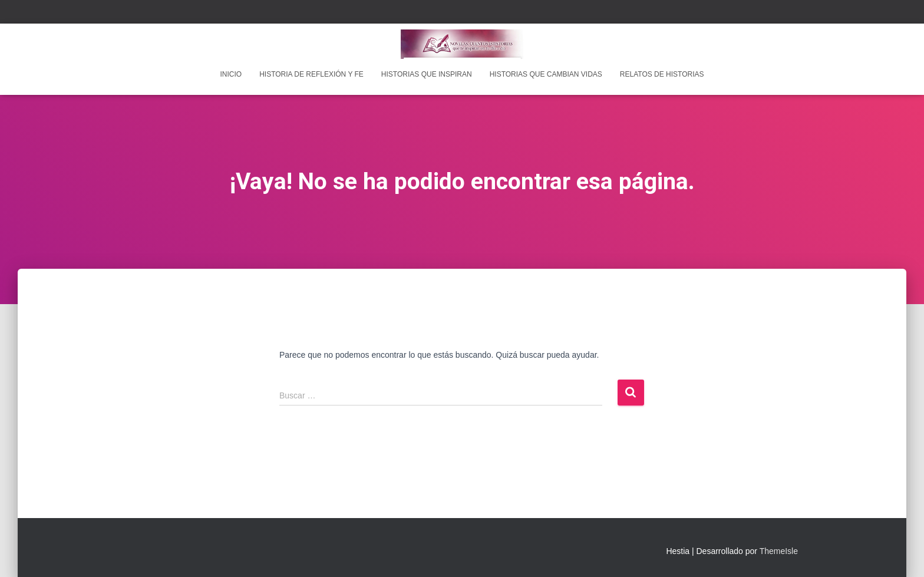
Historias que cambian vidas (546, 74)
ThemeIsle (779, 551)
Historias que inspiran (427, 74)
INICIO (231, 74)
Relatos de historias (662, 74)
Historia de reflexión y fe (311, 74)
